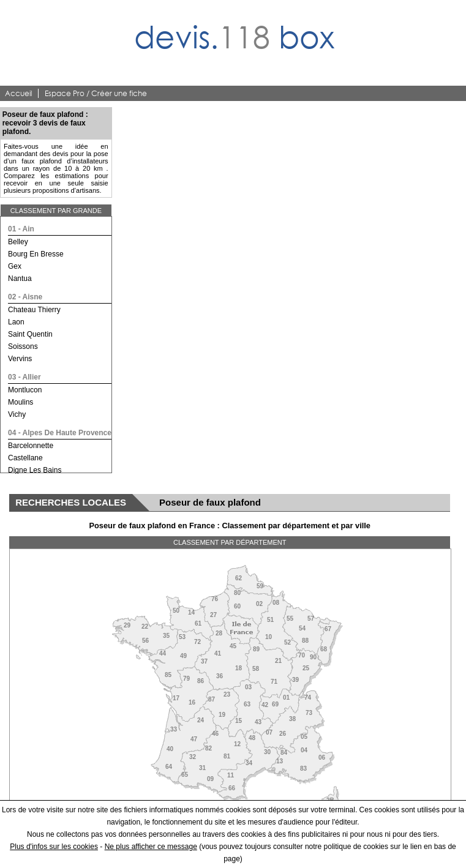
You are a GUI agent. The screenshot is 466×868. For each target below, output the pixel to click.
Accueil (18, 93)
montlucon (25, 390)
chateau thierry (34, 310)
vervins (20, 359)
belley (18, 242)
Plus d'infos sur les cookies (54, 847)
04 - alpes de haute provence (60, 433)
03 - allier (24, 377)
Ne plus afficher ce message (151, 847)
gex (15, 266)
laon (16, 322)
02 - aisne (25, 297)
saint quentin (30, 334)
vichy (17, 414)
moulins (21, 402)
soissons (23, 346)
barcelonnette (31, 446)
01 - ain (21, 229)
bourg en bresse (36, 254)
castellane (25, 458)
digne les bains (35, 470)
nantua (20, 279)
